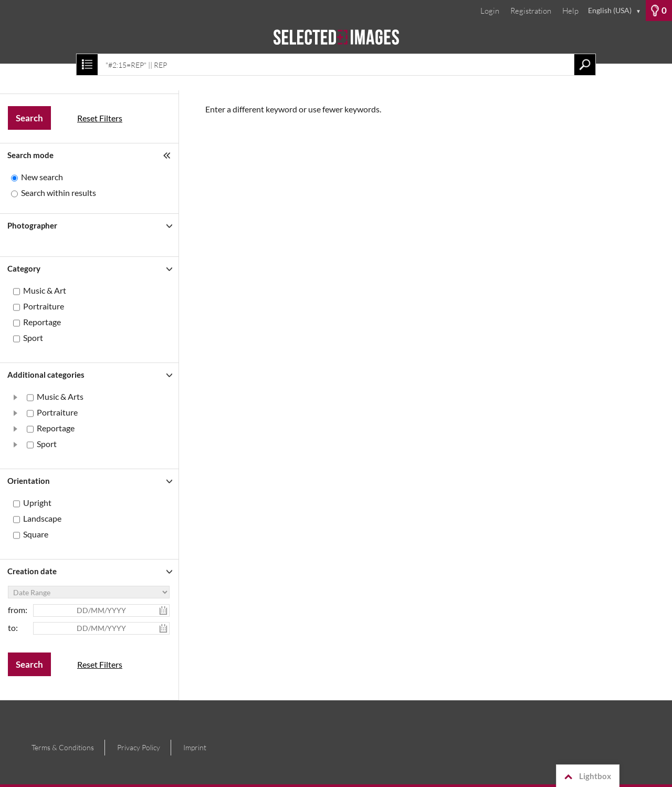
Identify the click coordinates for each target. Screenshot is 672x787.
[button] (16, 397)
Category (24, 268)
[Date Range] (89, 592)
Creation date (32, 571)
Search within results (59, 193)
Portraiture (44, 306)
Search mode (30, 155)
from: (18, 610)
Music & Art (45, 290)
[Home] (336, 42)
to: (13, 628)
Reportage (42, 322)
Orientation (29, 481)
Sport (33, 338)
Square (36, 534)
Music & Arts (60, 396)
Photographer (32, 225)
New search (42, 177)
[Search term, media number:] (336, 65)
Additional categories (46, 375)
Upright (37, 503)
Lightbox (586, 776)
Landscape (42, 518)
